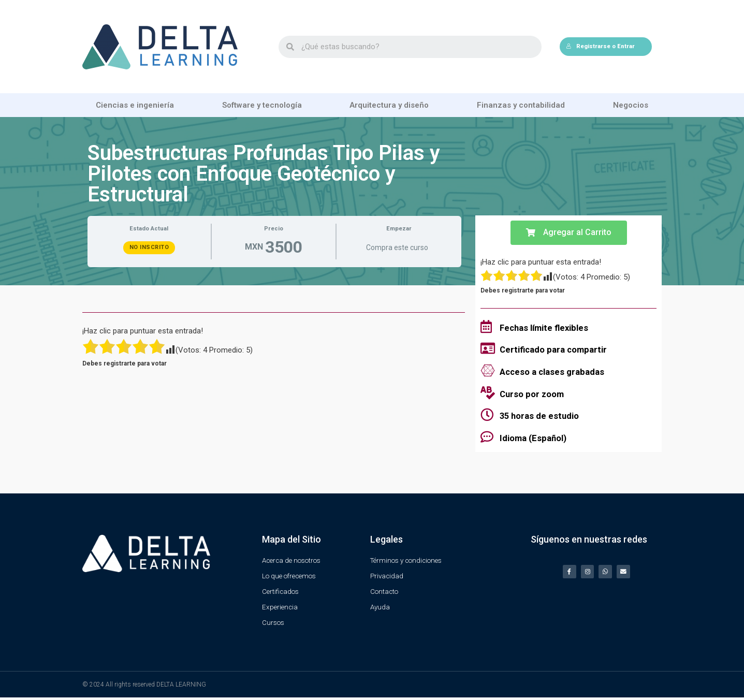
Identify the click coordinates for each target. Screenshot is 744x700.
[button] (569, 233)
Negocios (631, 105)
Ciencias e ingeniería (135, 105)
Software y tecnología (262, 105)
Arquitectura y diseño (389, 105)
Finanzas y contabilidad (521, 105)
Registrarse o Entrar (600, 46)
